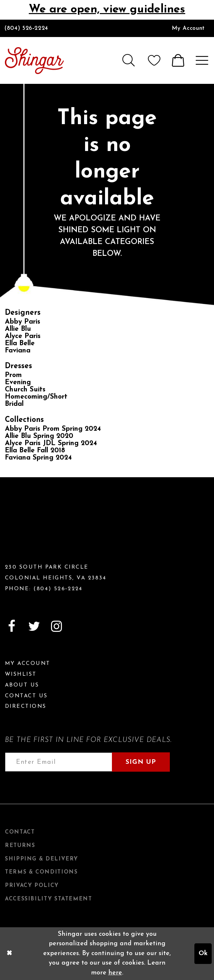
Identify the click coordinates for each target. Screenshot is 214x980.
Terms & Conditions (41, 872)
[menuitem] (188, 28)
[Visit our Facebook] (11, 626)
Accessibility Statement (49, 899)
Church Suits (25, 390)
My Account (188, 28)
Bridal (14, 404)
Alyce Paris (23, 336)
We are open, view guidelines (107, 10)
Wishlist (21, 674)
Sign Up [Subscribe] (141, 762)
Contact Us (26, 696)
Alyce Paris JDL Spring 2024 (51, 443)
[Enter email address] (59, 762)
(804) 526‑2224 (26, 28)
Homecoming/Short (36, 397)
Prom (13, 375)
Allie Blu (18, 329)
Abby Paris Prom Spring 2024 (53, 429)
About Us (22, 685)
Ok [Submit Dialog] (203, 953)
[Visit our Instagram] (57, 626)
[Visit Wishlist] (154, 60)
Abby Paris (23, 322)
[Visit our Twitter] (34, 626)
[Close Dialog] (9, 954)
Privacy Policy (32, 886)
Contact (20, 832)
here (115, 973)
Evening (18, 382)
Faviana (18, 351)
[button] (128, 60)
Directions (26, 707)
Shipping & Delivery (42, 859)
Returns (20, 846)
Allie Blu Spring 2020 (39, 436)
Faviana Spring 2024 (38, 458)
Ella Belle (20, 343)
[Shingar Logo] (41, 525)
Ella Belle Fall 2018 (35, 451)
